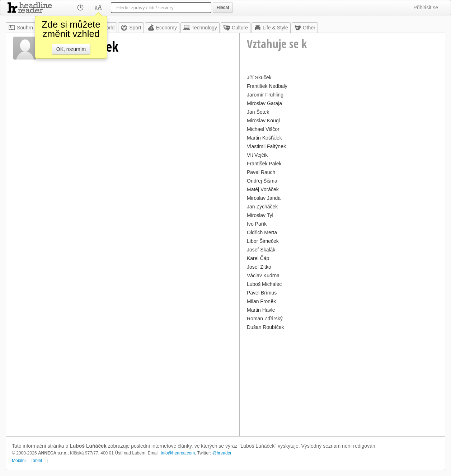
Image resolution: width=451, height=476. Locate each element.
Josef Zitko (259, 267)
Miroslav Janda (264, 198)
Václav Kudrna (263, 275)
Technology (200, 28)
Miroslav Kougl (263, 121)
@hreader (222, 453)
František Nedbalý (267, 86)
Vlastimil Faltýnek (266, 146)
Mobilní (19, 461)
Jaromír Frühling (265, 95)
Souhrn (21, 28)
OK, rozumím (71, 49)
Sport (131, 28)
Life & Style (271, 28)
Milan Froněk (261, 301)
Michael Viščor (263, 129)
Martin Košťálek (264, 138)
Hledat (223, 8)
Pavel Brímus (262, 293)
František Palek (264, 164)
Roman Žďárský (265, 319)
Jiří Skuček (259, 77)
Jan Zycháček (262, 207)
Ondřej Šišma (262, 181)
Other (305, 28)
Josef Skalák (261, 250)
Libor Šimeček (263, 241)
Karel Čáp (258, 258)
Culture (236, 28)
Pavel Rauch (261, 172)
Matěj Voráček (263, 189)
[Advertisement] (342, 382)
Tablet (37, 461)
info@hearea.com (178, 453)
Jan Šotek (258, 112)
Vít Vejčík (257, 155)
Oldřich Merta (262, 232)
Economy (162, 28)
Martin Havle (261, 310)
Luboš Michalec (264, 284)
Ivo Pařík (257, 224)
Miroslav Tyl (260, 215)
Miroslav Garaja (264, 103)
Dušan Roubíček (266, 327)
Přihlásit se (426, 8)
